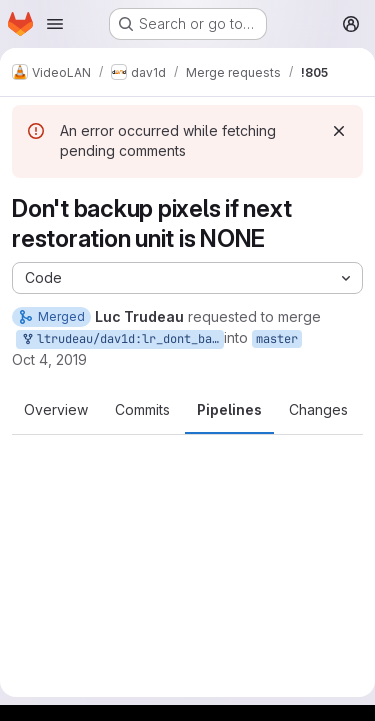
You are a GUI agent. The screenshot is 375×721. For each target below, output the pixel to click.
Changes (318, 409)
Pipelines (229, 409)
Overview (56, 409)
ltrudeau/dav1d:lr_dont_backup (122, 339)
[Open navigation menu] (55, 24)
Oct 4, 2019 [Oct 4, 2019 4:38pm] (49, 359)
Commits (142, 409)
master (277, 339)
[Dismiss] (339, 131)
